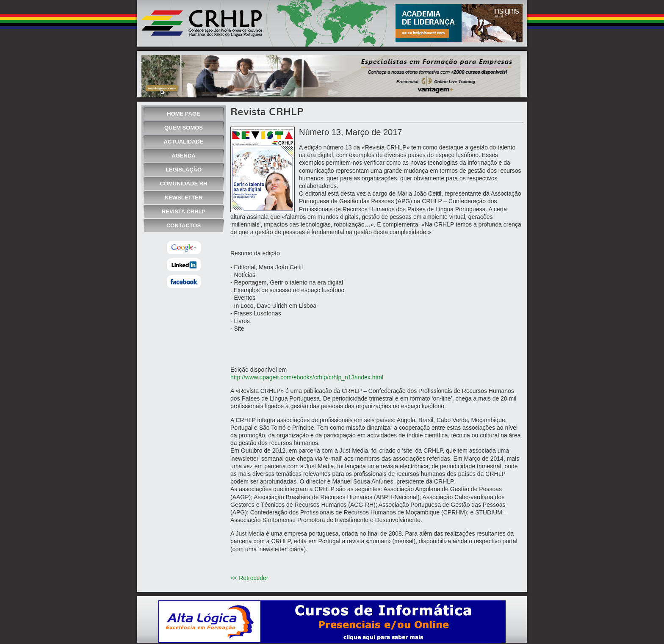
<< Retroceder (249, 578)
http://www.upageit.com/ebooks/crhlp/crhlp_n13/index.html (307, 377)
